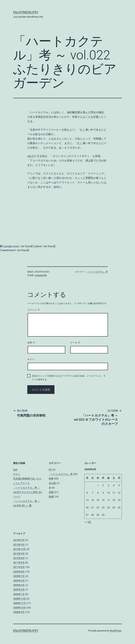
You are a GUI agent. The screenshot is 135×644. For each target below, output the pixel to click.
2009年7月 (19, 576)
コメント (34, 310)
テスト (17, 474)
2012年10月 (20, 549)
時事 (51, 479)
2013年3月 (19, 545)
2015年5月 (19, 540)
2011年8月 (19, 567)
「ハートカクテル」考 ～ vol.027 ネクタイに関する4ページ (27, 492)
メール (75, 343)
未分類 (52, 483)
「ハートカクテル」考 (97, 272)
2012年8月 (19, 558)
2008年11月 (20, 603)
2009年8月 (19, 572)
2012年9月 (19, 554)
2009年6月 (19, 581)
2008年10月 (20, 608)
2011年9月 (19, 563)
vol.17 (31, 156)
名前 (31, 343)
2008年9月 (19, 612)
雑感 (51, 497)
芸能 (51, 492)
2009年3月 (19, 585)
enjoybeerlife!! (26, 12)
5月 (88, 522)
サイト (31, 359)
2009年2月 (19, 590)
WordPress (115, 631)
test (15, 470)
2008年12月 (20, 599)
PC (50, 470)
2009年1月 (19, 594)
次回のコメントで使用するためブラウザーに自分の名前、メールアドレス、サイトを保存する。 (69, 378)
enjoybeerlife (41, 275)
